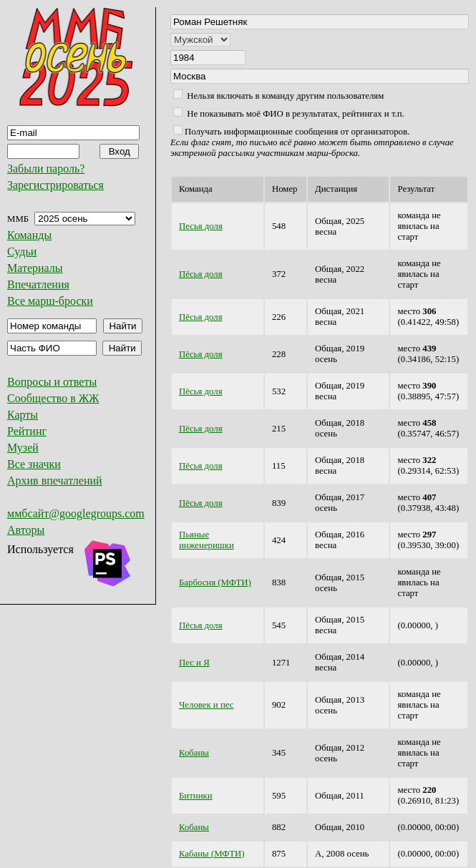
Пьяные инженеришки (207, 540)
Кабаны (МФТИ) (212, 854)
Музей (23, 448)
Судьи (22, 252)
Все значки (34, 464)
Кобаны (194, 753)
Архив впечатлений (55, 481)
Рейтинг (27, 431)
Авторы (26, 530)
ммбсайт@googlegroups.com (76, 513)
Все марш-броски (50, 301)
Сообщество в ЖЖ (53, 398)
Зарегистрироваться (55, 185)
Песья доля (201, 226)
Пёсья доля (201, 274)
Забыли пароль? (46, 169)
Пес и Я (194, 663)
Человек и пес (206, 705)
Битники (196, 796)
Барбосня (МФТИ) (215, 582)
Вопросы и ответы (52, 382)
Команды (29, 235)
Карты (23, 415)
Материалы (35, 268)
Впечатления (38, 284)
